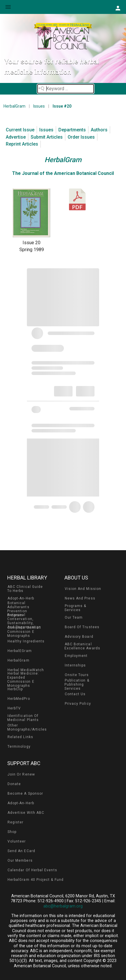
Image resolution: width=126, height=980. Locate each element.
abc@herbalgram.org (63, 906)
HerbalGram (14, 106)
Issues (39, 106)
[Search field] (66, 89)
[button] (118, 8)
